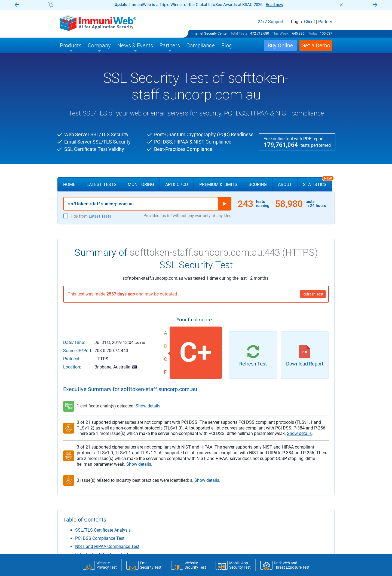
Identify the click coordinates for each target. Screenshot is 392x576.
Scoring (258, 185)
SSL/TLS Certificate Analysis (103, 530)
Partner (325, 22)
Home (69, 185)
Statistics (318, 182)
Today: (313, 33)
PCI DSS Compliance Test (100, 538)
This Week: (281, 33)
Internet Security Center (209, 33)
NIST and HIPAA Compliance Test (107, 546)
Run (225, 204)
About (285, 185)
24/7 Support (271, 22)
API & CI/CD (177, 185)
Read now (275, 5)
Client (310, 22)
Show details (148, 406)
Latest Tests (102, 185)
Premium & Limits (218, 185)
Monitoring (141, 185)
